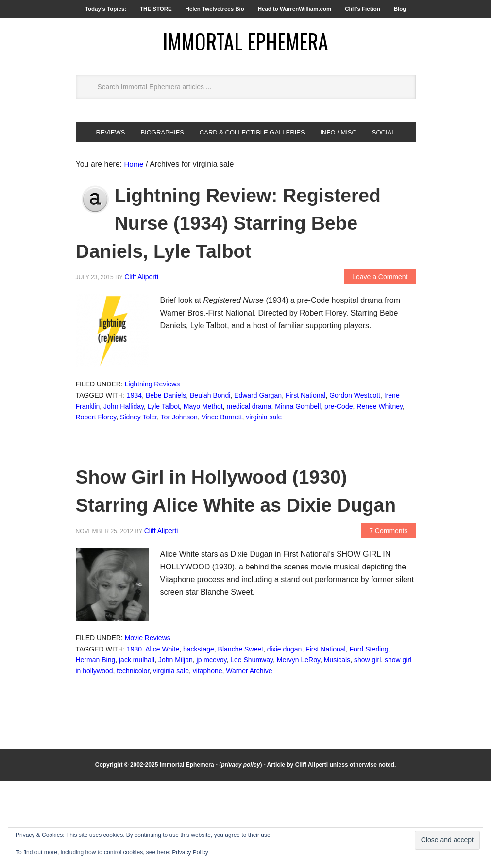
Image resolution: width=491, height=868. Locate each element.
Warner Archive (249, 758)
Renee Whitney (380, 465)
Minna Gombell (298, 465)
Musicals (337, 747)
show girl (367, 747)
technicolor (133, 758)
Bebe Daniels (166, 454)
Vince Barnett (222, 476)
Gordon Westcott (355, 454)
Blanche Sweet (241, 735)
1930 (134, 735)
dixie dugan (285, 735)
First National (305, 454)
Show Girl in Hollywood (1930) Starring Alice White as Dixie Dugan (243, 562)
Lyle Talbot (164, 465)
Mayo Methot (203, 465)
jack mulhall (137, 747)
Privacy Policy (190, 852)
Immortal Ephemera (245, 45)
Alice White (162, 735)
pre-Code (339, 465)
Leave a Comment (380, 335)
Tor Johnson (179, 476)
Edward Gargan (258, 454)
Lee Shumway (252, 747)
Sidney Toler (138, 476)
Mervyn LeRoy (298, 747)
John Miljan (176, 747)
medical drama (249, 465)
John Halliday (124, 465)
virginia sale (264, 476)
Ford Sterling (369, 735)
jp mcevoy (212, 747)
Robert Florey (96, 476)
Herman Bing (96, 747)
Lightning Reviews (152, 443)
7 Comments (388, 618)
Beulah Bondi (210, 454)
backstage (199, 735)
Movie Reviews (148, 725)
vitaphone (208, 758)
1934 (134, 454)
